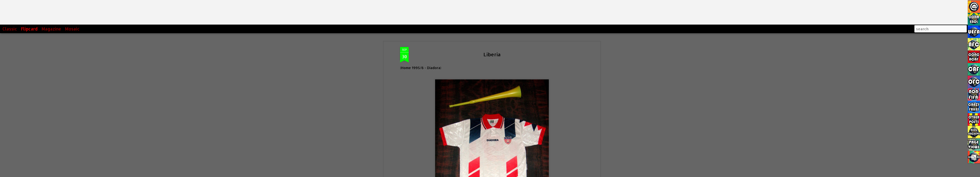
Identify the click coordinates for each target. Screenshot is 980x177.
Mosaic (72, 29)
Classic (10, 29)
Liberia (492, 54)
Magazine (51, 29)
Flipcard (29, 29)
